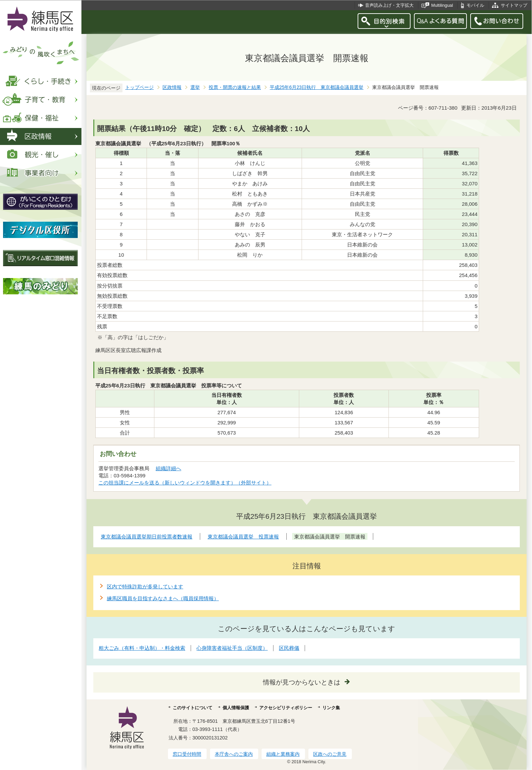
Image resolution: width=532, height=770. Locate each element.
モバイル (475, 5)
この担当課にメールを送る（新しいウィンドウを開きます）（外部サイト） (185, 483)
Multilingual (442, 5)
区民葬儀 (289, 648)
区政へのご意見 (330, 754)
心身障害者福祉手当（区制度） (232, 648)
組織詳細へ (168, 468)
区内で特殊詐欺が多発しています (145, 586)
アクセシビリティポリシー (286, 708)
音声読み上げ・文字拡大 (389, 5)
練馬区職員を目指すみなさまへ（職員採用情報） (163, 598)
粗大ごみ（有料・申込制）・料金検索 (142, 648)
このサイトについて (193, 708)
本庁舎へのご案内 (234, 754)
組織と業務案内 (283, 754)
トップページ (139, 87)
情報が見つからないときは (302, 682)
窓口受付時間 (187, 754)
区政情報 (172, 87)
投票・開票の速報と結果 (235, 87)
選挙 (195, 87)
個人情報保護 (236, 708)
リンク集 (331, 708)
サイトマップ (514, 5)
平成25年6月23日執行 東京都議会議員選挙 (317, 87)
